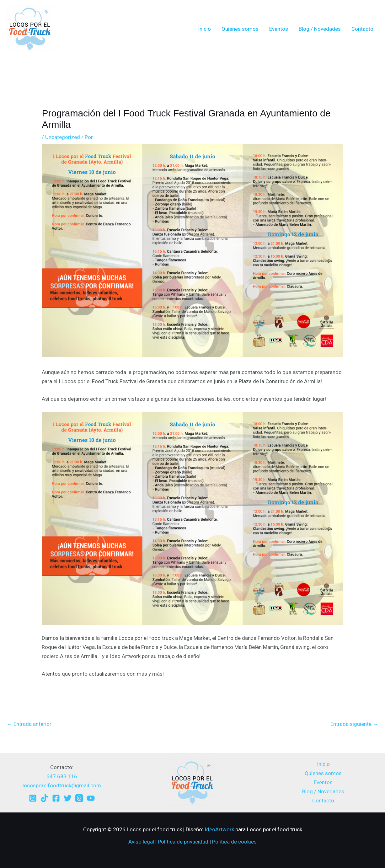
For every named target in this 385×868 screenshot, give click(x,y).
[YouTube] (91, 798)
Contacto (362, 29)
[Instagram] (33, 798)
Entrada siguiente (354, 724)
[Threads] (79, 798)
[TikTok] (44, 798)
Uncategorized (63, 137)
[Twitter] (68, 798)
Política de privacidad (183, 842)
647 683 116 (62, 776)
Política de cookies (234, 842)
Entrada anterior (29, 724)
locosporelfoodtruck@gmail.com (62, 785)
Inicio (204, 29)
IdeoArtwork (219, 829)
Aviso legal (141, 842)
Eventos (279, 29)
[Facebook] (56, 798)
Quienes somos (240, 29)
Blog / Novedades (320, 29)
